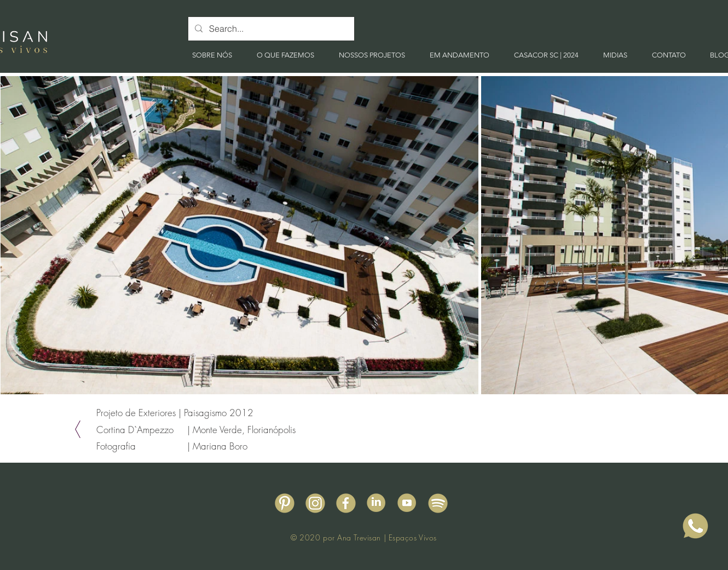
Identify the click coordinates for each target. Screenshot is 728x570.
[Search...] (270, 29)
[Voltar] (78, 429)
